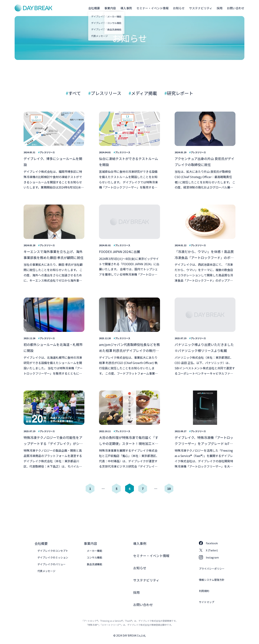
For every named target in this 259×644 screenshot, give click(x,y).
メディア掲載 (144, 93)
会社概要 (94, 8)
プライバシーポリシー (212, 569)
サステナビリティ (201, 8)
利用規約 (204, 591)
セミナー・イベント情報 (153, 8)
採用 (220, 8)
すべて (75, 93)
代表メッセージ (46, 571)
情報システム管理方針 (212, 580)
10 (169, 489)
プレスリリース (106, 93)
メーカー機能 (94, 551)
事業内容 (110, 8)
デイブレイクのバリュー (52, 564)
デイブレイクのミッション (53, 557)
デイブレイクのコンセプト (53, 551)
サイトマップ (207, 602)
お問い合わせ (236, 8)
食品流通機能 (94, 564)
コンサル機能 (94, 557)
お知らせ (179, 8)
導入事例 (126, 8)
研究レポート (180, 93)
